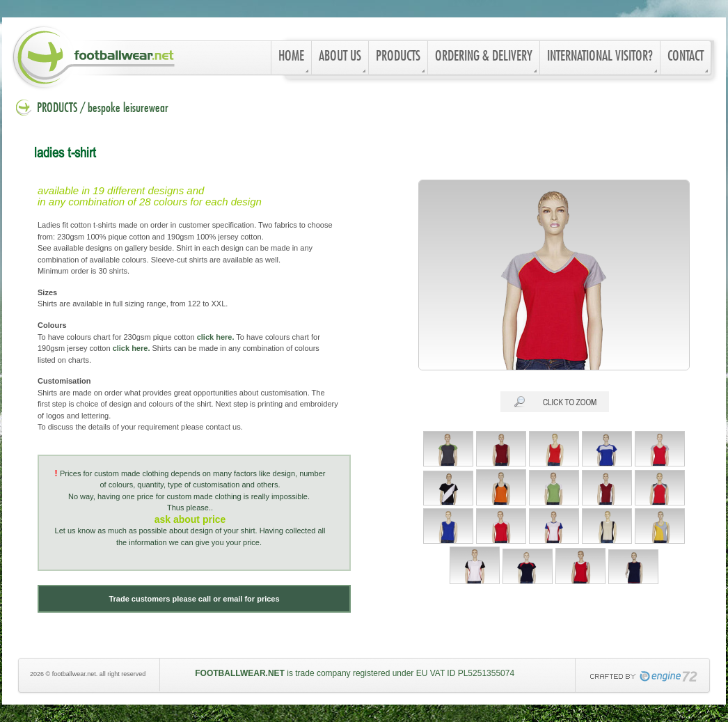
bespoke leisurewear (128, 109)
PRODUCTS (57, 109)
